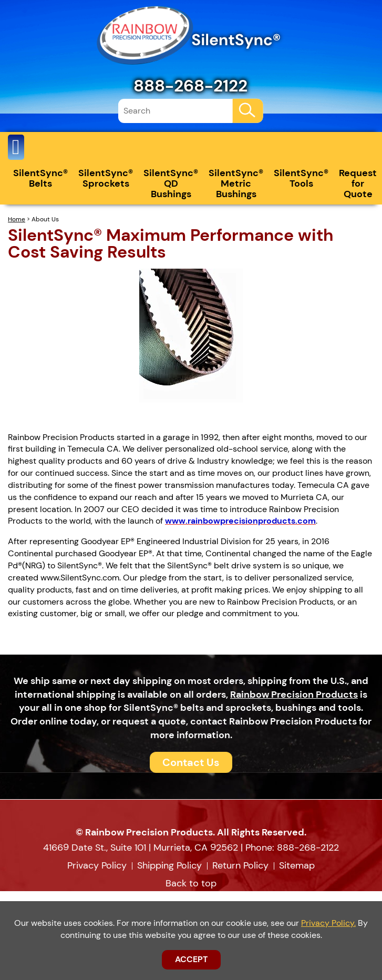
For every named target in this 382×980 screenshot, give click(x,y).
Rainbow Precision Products (294, 695)
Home (17, 219)
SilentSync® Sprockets (106, 178)
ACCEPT (191, 959)
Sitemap (297, 865)
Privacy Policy (97, 865)
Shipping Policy (169, 865)
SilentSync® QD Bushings (171, 183)
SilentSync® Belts (40, 178)
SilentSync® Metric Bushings (236, 183)
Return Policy (240, 865)
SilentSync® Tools (301, 178)
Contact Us (191, 762)
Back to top (191, 883)
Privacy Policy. (328, 923)
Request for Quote (358, 183)
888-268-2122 (190, 86)
